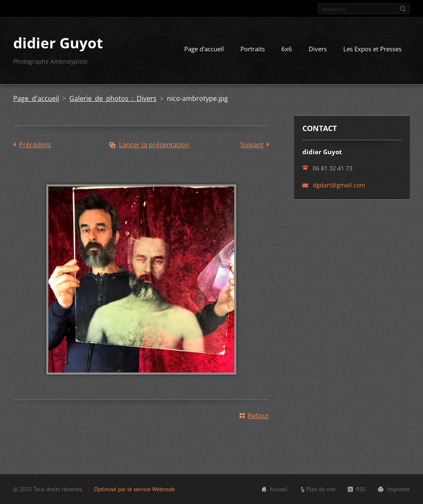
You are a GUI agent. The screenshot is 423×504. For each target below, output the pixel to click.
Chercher (403, 9)
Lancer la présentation (154, 145)
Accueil (279, 489)
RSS (361, 489)
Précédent (35, 145)
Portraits (253, 49)
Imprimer (398, 489)
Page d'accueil (204, 49)
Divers (318, 49)
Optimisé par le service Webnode (135, 489)
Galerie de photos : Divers (113, 98)
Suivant (252, 145)
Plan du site (321, 489)
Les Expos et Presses (372, 49)
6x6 (287, 49)
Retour (259, 416)
